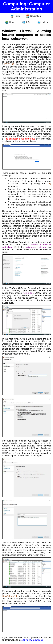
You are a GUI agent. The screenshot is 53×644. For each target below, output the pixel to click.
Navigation (36, 16)
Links (12, 22)
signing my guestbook (32, 640)
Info (28, 22)
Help (44, 22)
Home (18, 16)
